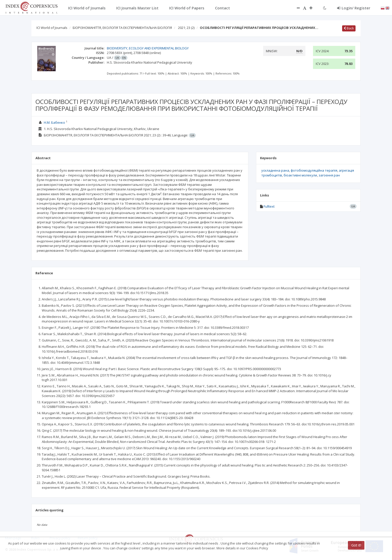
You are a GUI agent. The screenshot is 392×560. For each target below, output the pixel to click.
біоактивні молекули (300, 175)
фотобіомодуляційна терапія (314, 170)
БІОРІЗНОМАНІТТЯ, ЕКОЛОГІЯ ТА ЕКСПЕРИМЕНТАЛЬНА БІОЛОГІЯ (122, 28)
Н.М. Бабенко (54, 122)
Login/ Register (354, 8)
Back (349, 28)
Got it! (356, 545)
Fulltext (269, 206)
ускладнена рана (275, 170)
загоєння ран (329, 175)
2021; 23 (186, 28)
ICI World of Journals (52, 28)
